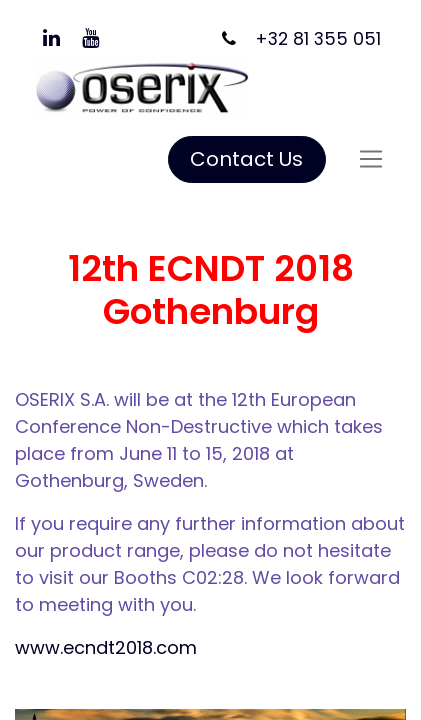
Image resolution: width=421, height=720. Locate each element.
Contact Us (246, 159)
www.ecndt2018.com (106, 647)
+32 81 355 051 (318, 39)
